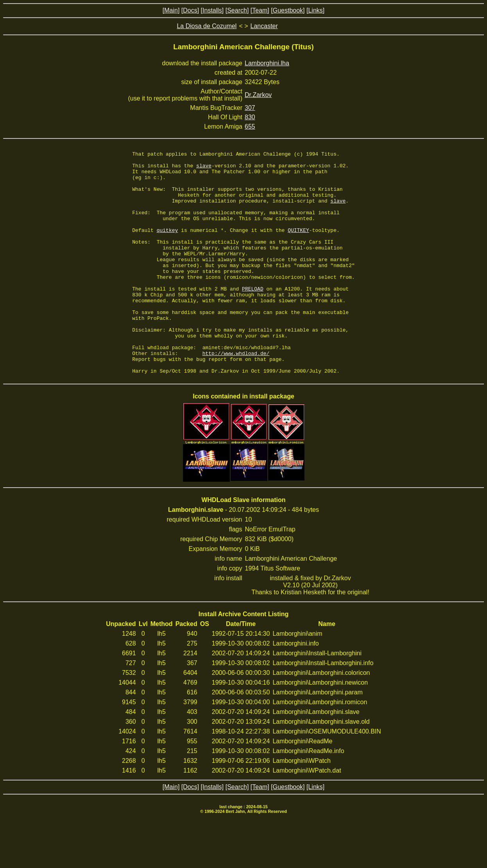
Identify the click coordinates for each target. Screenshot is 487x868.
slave (204, 169)
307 (250, 108)
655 (250, 126)
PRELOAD (253, 317)
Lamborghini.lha (267, 63)
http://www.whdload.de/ (236, 394)
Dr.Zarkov (258, 95)
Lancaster (264, 26)
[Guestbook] (288, 10)
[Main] (171, 10)
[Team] (260, 10)
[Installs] (212, 10)
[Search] (237, 10)
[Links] (315, 10)
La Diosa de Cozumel (207, 26)
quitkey (167, 246)
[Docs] (190, 10)
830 (250, 117)
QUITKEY (298, 246)
